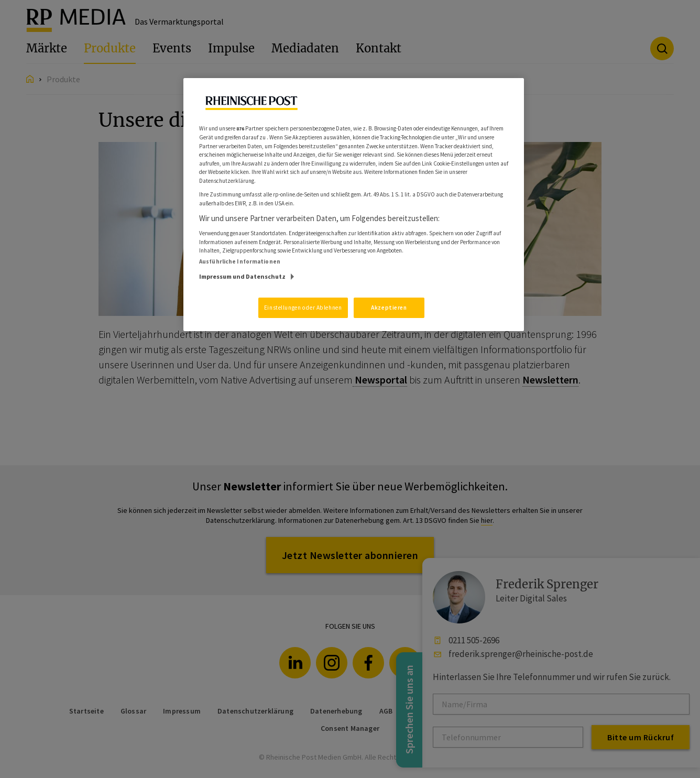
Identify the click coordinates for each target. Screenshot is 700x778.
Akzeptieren (389, 308)
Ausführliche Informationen (240, 261)
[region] (354, 205)
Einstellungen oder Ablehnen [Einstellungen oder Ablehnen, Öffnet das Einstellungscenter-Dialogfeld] (303, 308)
